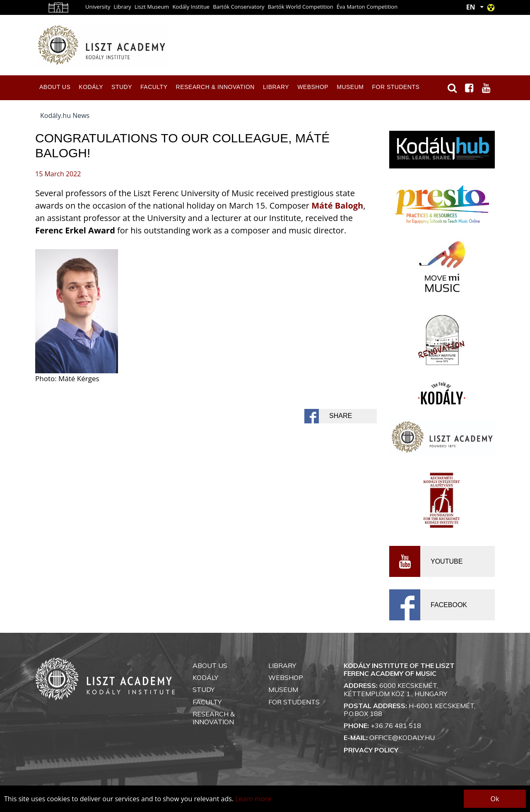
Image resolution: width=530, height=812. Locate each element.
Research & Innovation (215, 87)
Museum (350, 87)
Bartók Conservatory (238, 7)
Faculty (154, 87)
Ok (495, 799)
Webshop (313, 87)
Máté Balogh (337, 205)
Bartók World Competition (301, 7)
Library (122, 7)
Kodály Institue (191, 7)
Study (122, 87)
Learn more (253, 799)
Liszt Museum (152, 7)
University (98, 7)
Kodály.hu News (65, 115)
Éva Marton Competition (367, 7)
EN (471, 7)
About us (55, 87)
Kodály (91, 87)
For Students (396, 87)
